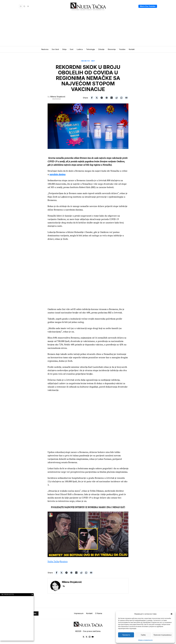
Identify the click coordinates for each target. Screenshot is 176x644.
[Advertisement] (88, 29)
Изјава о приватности (145, 640)
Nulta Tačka (53, 565)
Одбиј (143, 635)
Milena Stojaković (58, 97)
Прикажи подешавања (162, 635)
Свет (93, 61)
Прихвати (126, 635)
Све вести (85, 61)
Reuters (64, 565)
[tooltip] (92, 98)
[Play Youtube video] (88, 538)
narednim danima (57, 174)
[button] (172, 614)
